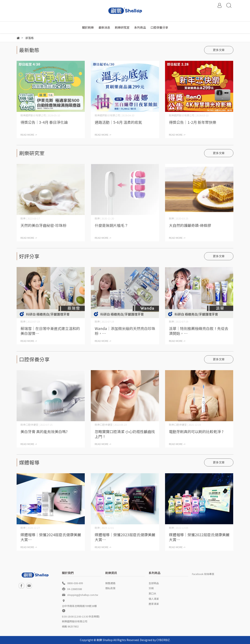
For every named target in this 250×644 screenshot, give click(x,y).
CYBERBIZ (163, 640)
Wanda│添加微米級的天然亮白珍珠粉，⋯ (125, 331)
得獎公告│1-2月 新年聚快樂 (193, 122)
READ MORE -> (29, 135)
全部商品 (154, 583)
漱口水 (152, 593)
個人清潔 (154, 599)
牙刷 (151, 588)
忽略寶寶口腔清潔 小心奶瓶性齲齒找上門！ (125, 434)
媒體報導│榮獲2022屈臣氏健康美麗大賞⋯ (199, 537)
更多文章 (219, 50)
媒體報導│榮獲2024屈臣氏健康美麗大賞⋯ (51, 537)
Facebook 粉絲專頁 (203, 574)
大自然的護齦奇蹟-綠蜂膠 (190, 225)
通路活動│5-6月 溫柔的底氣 (118, 122)
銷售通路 (110, 583)
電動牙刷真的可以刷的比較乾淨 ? (196, 431)
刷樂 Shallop (105, 640)
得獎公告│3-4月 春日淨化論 (44, 122)
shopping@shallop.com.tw (83, 595)
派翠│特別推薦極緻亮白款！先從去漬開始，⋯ (199, 331)
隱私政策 (110, 588)
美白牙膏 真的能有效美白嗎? (44, 431)
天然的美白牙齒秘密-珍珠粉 (43, 225)
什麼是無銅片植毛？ (111, 225)
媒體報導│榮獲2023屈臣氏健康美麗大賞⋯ (125, 537)
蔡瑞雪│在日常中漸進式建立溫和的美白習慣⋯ (50, 331)
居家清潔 (154, 604)
